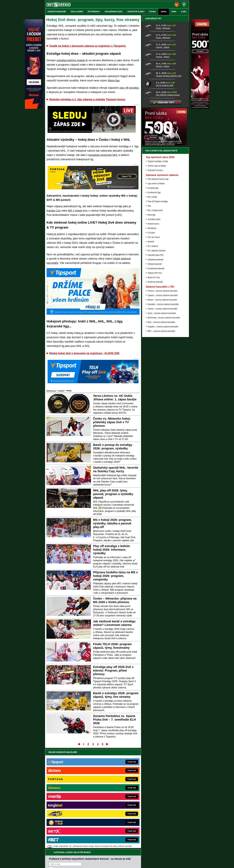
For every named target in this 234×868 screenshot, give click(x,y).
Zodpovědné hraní (168, 838)
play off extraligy (129, 88)
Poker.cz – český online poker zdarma (67, 822)
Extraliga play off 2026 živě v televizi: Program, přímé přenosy (113, 670)
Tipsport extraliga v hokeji (158, 265)
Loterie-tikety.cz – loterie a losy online (109, 800)
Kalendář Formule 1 (155, 274)
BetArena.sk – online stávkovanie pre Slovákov (112, 804)
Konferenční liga (154, 296)
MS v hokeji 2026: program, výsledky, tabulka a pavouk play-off (112, 523)
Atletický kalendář (155, 368)
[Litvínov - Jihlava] (150, 150)
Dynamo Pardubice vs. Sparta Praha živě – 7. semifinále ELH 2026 (115, 720)
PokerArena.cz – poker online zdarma (67, 817)
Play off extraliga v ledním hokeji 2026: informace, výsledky (112, 550)
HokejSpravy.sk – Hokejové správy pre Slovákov (113, 813)
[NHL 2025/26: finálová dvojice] (150, 198)
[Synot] (200, 108)
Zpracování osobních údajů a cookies (114, 863)
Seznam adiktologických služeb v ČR (102, 857)
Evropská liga (153, 292)
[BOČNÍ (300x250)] (164, 249)
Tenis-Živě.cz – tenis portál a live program (68, 804)
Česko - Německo (163, 132)
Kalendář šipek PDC (156, 359)
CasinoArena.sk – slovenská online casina (111, 822)
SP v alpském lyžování (157, 355)
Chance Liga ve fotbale (157, 270)
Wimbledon (152, 332)
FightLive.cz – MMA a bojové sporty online (69, 791)
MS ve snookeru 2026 (165, 189)
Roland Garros (153, 328)
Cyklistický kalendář (155, 364)
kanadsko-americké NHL (103, 155)
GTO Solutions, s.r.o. (163, 863)
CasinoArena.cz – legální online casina (67, 826)
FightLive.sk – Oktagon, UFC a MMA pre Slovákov (114, 809)
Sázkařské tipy (153, 123)
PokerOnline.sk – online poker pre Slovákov (111, 826)
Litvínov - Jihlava (163, 151)
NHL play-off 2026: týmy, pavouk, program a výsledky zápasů (113, 494)
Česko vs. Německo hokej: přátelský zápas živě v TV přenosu (112, 422)
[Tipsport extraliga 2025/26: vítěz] (150, 178)
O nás (47, 863)
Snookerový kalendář (156, 373)
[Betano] (34, 108)
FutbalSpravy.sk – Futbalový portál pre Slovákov (113, 817)
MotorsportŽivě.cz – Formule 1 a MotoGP (68, 809)
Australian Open (154, 323)
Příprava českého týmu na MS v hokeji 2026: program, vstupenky (116, 576)
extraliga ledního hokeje (71, 60)
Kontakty (56, 863)
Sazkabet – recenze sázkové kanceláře (163, 408)
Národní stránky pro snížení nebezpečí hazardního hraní (152, 857)
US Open (151, 337)
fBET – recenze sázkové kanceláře (161, 435)
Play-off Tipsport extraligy (158, 305)
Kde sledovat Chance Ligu (158, 283)
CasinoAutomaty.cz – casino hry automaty (110, 795)
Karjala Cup (54, 211)
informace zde (98, 851)
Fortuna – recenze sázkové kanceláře (163, 395)
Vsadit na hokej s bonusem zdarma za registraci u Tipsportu (87, 46)
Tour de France (154, 341)
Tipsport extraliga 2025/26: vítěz (169, 180)
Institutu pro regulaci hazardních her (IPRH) (118, 838)
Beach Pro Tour (154, 381)
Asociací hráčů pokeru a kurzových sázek (64, 841)
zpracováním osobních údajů (76, 770)
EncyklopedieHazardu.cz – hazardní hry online (112, 791)
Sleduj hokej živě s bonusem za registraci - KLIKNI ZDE (84, 353)
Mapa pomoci (124, 857)
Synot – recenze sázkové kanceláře (162, 417)
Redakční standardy (71, 863)
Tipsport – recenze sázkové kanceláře (163, 399)
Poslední (108, 744)
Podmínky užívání (89, 863)
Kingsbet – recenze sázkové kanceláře (163, 431)
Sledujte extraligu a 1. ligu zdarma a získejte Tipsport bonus (87, 99)
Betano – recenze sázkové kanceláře (162, 404)
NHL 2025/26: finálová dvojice (168, 199)
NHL (149, 310)
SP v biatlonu (153, 350)
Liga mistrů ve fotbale (156, 288)
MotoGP (151, 346)
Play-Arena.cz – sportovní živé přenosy (67, 813)
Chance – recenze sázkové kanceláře (163, 413)
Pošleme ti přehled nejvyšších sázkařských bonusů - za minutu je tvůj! (90, 759)
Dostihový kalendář (155, 386)
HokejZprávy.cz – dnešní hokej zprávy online (70, 800)
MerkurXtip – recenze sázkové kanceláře (164, 422)
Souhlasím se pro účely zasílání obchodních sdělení (86, 770)
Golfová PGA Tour (155, 377)
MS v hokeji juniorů (155, 314)
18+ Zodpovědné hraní (141, 863)
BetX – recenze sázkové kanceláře (161, 426)
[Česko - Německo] (150, 131)
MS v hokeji (75, 211)
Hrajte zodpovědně (54, 848)
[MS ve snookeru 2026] (150, 188)
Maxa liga (114, 80)
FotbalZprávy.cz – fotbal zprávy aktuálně (68, 795)
